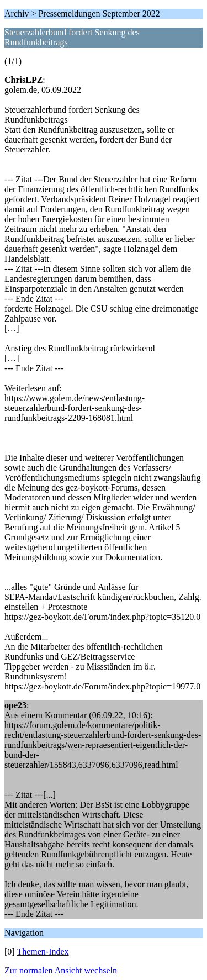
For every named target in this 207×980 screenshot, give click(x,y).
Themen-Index (43, 952)
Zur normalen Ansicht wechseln (61, 970)
